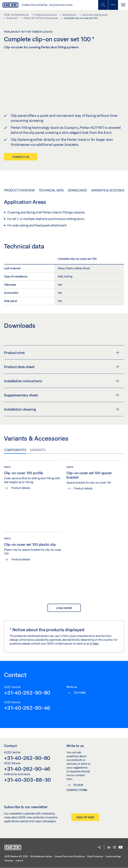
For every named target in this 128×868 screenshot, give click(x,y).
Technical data (51, 190)
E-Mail (95, 643)
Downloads (77, 190)
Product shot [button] (62, 352)
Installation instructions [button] (62, 381)
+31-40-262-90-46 (27, 708)
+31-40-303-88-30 (27, 780)
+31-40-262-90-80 (27, 692)
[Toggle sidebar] (113, 5)
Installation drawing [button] (62, 409)
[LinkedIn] (109, 847)
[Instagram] (114, 847)
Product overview (19, 190)
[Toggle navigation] (123, 5)
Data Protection (95, 856)
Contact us (21, 157)
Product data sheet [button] (62, 367)
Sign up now (85, 817)
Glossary (9, 860)
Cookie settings (113, 856)
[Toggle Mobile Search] (103, 5)
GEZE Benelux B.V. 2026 (16, 856)
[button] (99, 847)
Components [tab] (15, 450)
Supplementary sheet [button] (62, 395)
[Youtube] (121, 847)
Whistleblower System (41, 856)
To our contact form (77, 787)
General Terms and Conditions (70, 856)
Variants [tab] (38, 450)
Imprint (19, 860)
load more (64, 608)
